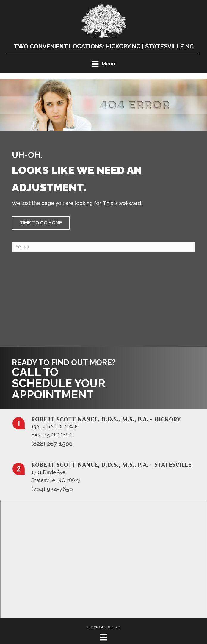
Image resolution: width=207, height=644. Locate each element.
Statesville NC (169, 46)
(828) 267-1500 (52, 444)
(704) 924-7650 (52, 489)
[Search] (103, 247)
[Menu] (103, 637)
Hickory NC (123, 46)
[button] (41, 223)
